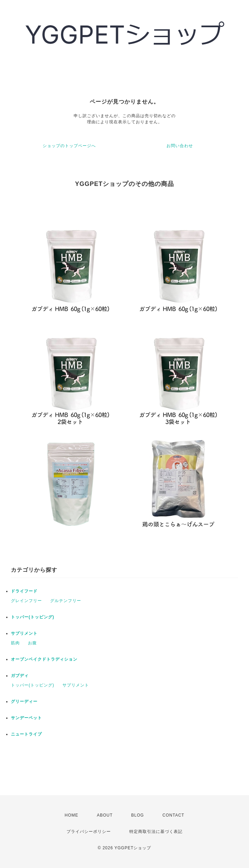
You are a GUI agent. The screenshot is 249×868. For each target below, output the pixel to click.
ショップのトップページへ (69, 146)
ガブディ (20, 676)
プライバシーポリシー (89, 832)
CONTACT (173, 815)
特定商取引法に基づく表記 (156, 832)
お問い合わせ (180, 146)
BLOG (138, 815)
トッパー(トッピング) (33, 617)
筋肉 (15, 643)
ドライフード (24, 591)
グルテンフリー (66, 601)
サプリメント (24, 633)
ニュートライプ (26, 734)
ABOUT (105, 815)
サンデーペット (26, 718)
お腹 (32, 643)
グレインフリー (26, 601)
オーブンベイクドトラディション (44, 659)
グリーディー (24, 701)
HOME (72, 815)
